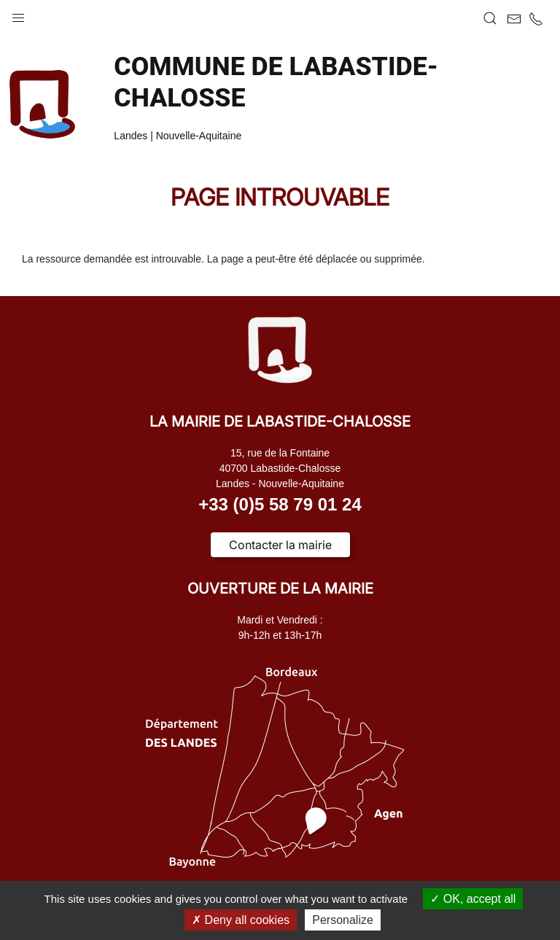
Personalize (343, 920)
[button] (18, 15)
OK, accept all (473, 899)
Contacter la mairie (280, 545)
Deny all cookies (241, 920)
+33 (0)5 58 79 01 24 (280, 504)
